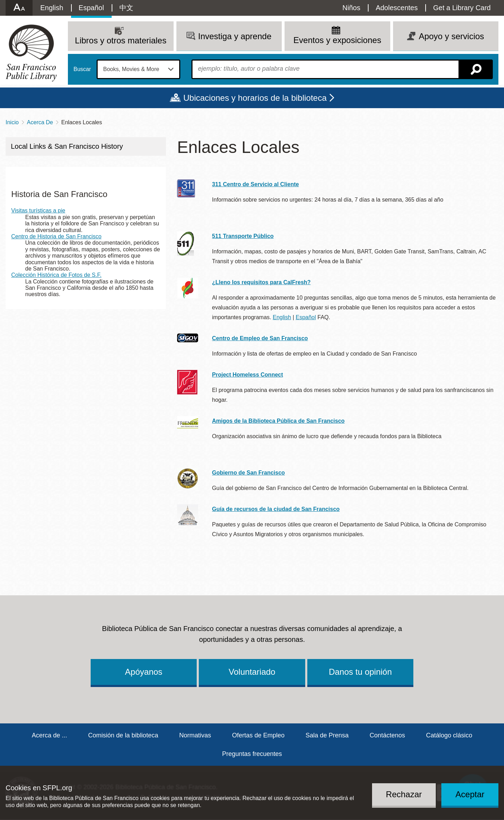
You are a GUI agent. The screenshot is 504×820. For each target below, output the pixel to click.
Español (91, 8)
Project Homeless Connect (248, 375)
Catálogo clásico (449, 735)
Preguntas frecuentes (252, 754)
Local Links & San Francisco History (67, 146)
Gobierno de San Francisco (248, 473)
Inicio (12, 122)
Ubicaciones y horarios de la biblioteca (255, 98)
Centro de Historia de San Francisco (56, 236)
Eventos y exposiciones (337, 40)
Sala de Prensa (327, 735)
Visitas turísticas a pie (38, 211)
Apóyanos (144, 672)
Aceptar (470, 794)
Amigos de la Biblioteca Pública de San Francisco (278, 421)
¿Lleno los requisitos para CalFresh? (261, 282)
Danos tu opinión (360, 672)
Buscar (82, 69)
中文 (126, 8)
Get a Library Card (462, 8)
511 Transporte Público (243, 236)
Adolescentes (397, 8)
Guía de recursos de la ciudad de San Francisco (276, 509)
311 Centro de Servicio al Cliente (255, 184)
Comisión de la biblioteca (123, 735)
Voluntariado (252, 672)
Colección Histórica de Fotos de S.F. (56, 275)
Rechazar (404, 794)
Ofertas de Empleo (258, 735)
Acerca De (40, 122)
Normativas (195, 735)
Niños (351, 8)
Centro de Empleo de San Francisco (260, 338)
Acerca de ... (50, 735)
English (52, 8)
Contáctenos (387, 735)
